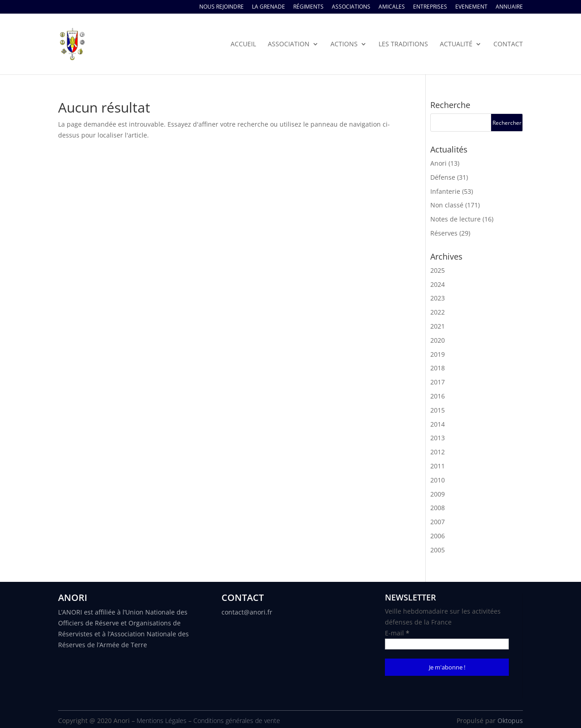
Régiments (308, 7)
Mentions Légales (162, 721)
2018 (438, 368)
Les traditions (403, 44)
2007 (438, 522)
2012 (438, 452)
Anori (438, 163)
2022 (438, 312)
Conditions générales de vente (237, 721)
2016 (438, 396)
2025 (438, 270)
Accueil (243, 44)
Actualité (456, 44)
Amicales (392, 7)
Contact (508, 44)
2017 (438, 382)
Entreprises (430, 7)
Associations (351, 7)
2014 (438, 424)
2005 (438, 550)
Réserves (444, 233)
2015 (438, 410)
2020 (438, 340)
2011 (438, 466)
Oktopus (510, 721)
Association (289, 44)
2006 (438, 536)
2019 (438, 354)
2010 (438, 480)
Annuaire (509, 7)
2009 (438, 494)
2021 (438, 326)
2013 (438, 438)
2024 (438, 284)
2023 (438, 298)
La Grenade (268, 7)
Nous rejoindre (222, 7)
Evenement (471, 7)
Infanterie (445, 191)
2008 (438, 508)
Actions (344, 44)
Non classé (447, 205)
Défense (443, 177)
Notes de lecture (455, 219)
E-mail (397, 633)
